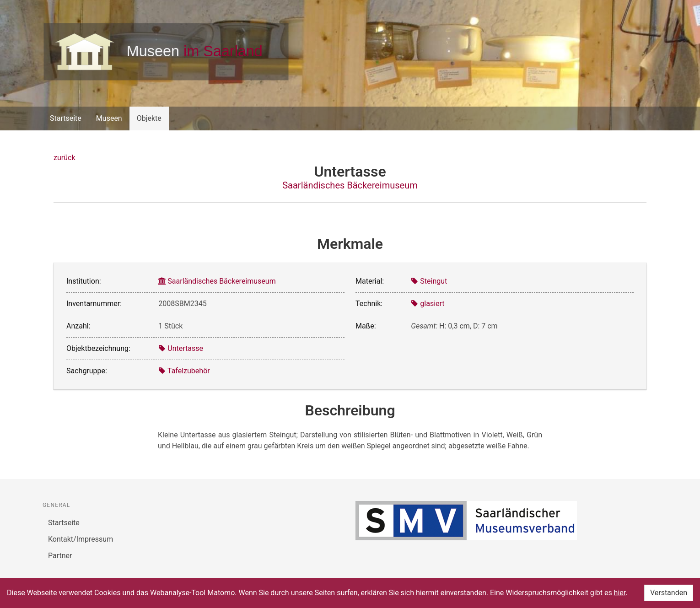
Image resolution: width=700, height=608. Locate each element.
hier (620, 593)
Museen (109, 118)
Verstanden (669, 593)
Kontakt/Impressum (81, 539)
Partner (60, 556)
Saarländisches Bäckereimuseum (350, 185)
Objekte (149, 118)
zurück (64, 158)
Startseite (66, 118)
